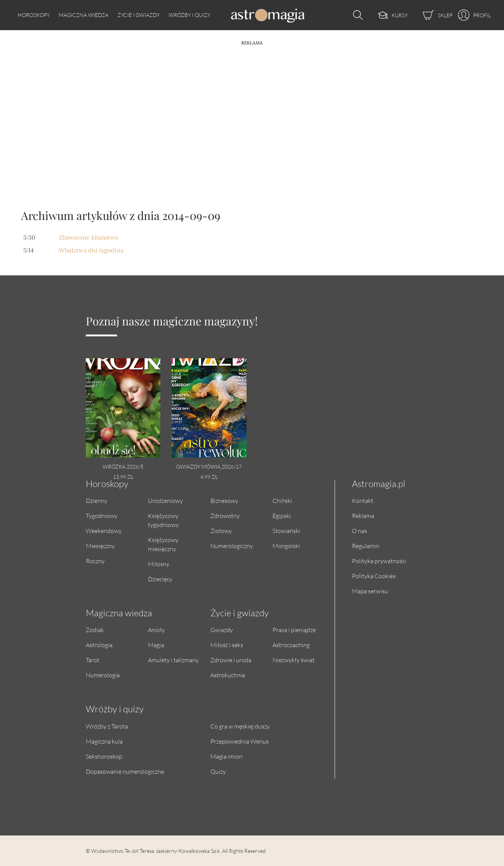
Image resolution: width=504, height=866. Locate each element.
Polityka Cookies (374, 576)
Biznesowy (224, 500)
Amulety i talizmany (173, 660)
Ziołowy (221, 531)
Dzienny (97, 500)
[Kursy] (385, 15)
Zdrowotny (225, 515)
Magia (156, 645)
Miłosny (159, 564)
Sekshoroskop (104, 756)
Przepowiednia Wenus (240, 741)
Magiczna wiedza (84, 15)
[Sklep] (430, 15)
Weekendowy (104, 531)
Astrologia (99, 645)
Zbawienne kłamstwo (88, 237)
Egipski (282, 515)
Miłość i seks (227, 645)
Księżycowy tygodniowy (163, 520)
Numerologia (103, 675)
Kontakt (363, 500)
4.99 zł (209, 477)
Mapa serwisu (370, 591)
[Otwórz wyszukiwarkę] (356, 15)
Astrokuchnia (228, 675)
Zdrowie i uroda (231, 660)
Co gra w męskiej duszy (240, 726)
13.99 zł (123, 477)
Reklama (363, 515)
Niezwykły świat (294, 660)
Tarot (93, 660)
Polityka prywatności (379, 561)
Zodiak (95, 630)
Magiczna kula (104, 741)
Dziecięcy (160, 579)
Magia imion (226, 756)
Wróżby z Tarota (107, 726)
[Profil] (472, 15)
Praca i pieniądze (294, 630)
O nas (359, 531)
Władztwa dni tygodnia (91, 250)
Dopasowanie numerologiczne (125, 771)
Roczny (95, 561)
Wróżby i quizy (190, 15)
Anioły (156, 630)
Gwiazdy (222, 630)
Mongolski (286, 546)
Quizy (218, 771)
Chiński (282, 500)
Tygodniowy (102, 515)
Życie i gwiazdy (139, 15)
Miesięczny (100, 546)
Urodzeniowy (165, 500)
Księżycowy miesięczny (163, 544)
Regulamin (366, 546)
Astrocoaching (291, 645)
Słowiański (286, 531)
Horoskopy (34, 15)
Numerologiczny (232, 546)
